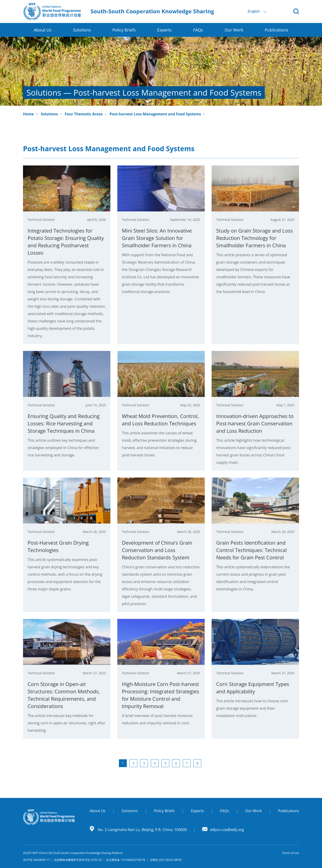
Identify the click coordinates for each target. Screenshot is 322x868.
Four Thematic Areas (84, 114)
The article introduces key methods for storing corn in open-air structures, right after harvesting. (66, 723)
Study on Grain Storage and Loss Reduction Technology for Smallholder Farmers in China (254, 238)
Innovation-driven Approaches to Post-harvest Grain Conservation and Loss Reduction (255, 423)
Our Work (234, 30)
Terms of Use (290, 853)
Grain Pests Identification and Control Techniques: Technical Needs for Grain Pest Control (252, 550)
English (254, 11)
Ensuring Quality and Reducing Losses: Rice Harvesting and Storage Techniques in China (64, 423)
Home (28, 114)
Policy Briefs (124, 30)
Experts (164, 30)
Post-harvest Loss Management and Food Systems (155, 114)
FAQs (198, 30)
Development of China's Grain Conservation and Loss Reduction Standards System (157, 550)
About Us (43, 30)
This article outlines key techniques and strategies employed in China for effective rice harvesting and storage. (63, 448)
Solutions (49, 114)
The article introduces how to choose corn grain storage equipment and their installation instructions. (252, 708)
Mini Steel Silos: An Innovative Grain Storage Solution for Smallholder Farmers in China (157, 238)
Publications (276, 30)
